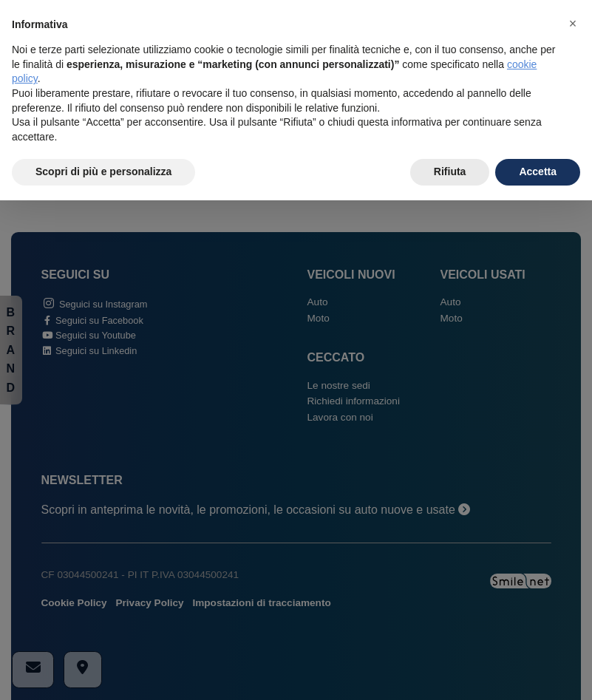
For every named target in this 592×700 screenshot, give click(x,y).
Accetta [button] (538, 171)
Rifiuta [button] (450, 171)
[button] (573, 24)
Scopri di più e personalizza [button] (103, 171)
